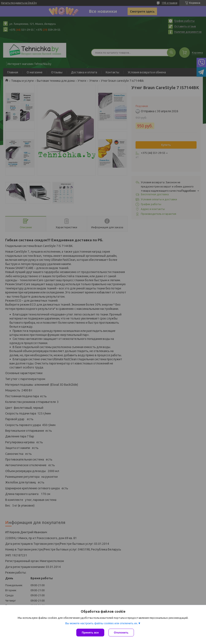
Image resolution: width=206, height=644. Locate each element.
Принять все (90, 633)
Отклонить (121, 633)
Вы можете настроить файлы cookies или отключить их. (102, 623)
